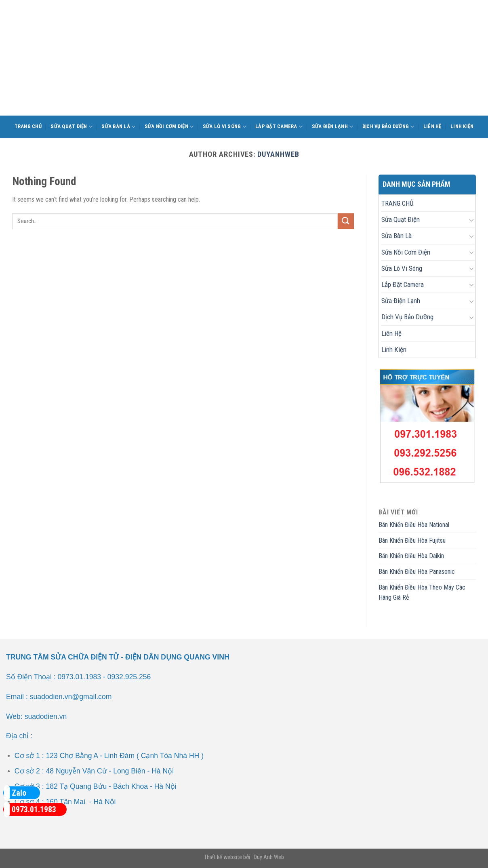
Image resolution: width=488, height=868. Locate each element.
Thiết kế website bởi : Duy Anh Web (244, 857)
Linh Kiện (462, 126)
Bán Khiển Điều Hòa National (414, 525)
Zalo (15, 793)
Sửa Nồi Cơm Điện (169, 127)
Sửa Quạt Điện (72, 127)
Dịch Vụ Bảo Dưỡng (388, 127)
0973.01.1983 (30, 809)
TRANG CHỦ (28, 126)
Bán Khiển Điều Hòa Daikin (411, 556)
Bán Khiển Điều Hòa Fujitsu (412, 540)
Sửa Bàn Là (118, 127)
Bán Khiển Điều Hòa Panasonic (417, 572)
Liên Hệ (432, 126)
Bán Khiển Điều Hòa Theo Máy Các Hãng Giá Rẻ (422, 593)
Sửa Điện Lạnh (333, 127)
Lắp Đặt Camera (279, 127)
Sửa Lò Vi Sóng (225, 127)
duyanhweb (278, 154)
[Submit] (346, 221)
